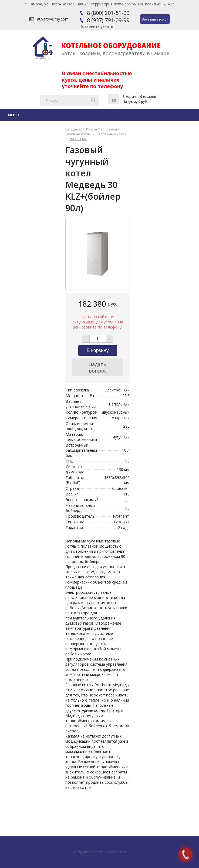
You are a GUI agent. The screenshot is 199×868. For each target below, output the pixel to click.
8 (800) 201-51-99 (108, 13)
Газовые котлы (78, 134)
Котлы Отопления (102, 129)
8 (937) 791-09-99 (108, 20)
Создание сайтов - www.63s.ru (99, 852)
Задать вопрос (98, 367)
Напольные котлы (112, 134)
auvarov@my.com (53, 19)
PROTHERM (78, 139)
